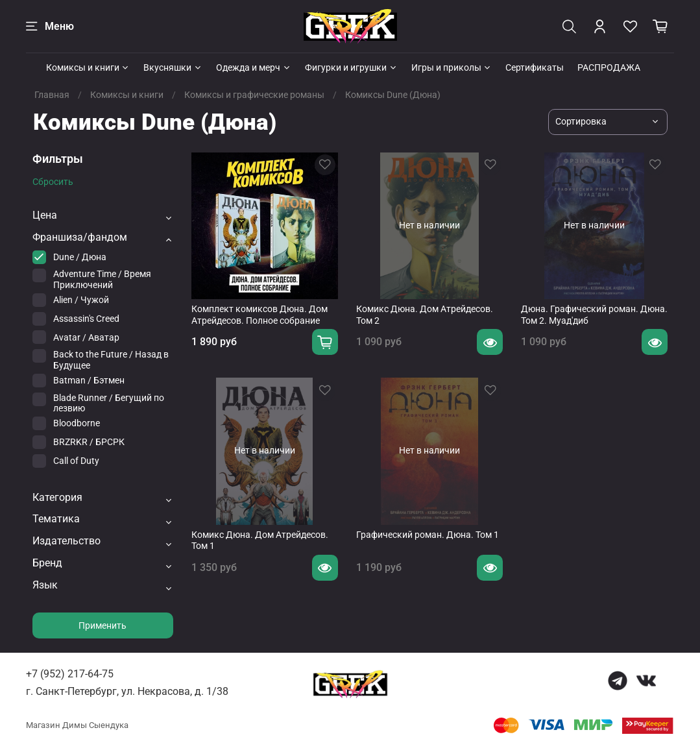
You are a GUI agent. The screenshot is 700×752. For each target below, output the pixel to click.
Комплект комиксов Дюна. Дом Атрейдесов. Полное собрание (259, 315)
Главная (52, 95)
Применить (103, 625)
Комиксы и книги (88, 67)
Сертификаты (535, 67)
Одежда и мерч (254, 67)
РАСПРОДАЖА (609, 67)
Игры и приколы (452, 67)
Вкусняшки (173, 67)
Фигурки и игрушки (351, 67)
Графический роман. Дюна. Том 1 (428, 535)
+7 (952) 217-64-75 (70, 674)
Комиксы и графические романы (254, 95)
